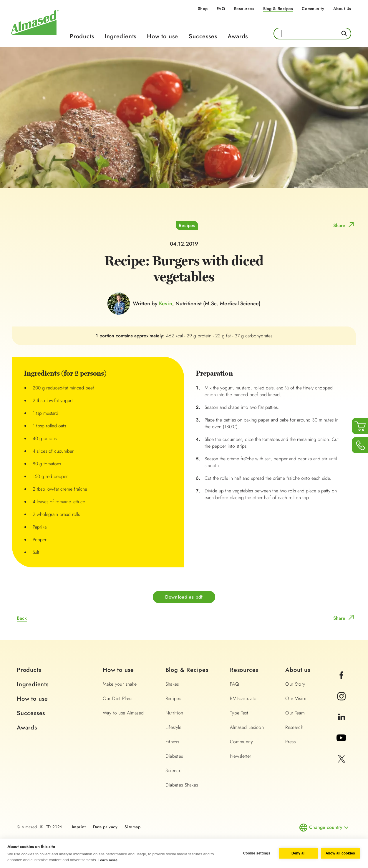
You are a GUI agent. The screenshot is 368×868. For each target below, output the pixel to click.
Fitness (172, 742)
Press (290, 742)
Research (294, 727)
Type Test (239, 713)
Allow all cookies (340, 853)
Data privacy (105, 827)
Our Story (295, 684)
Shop (203, 9)
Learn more (108, 860)
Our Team (295, 713)
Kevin (165, 304)
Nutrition (174, 713)
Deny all (299, 853)
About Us (342, 9)
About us (298, 670)
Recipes (187, 225)
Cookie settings (257, 853)
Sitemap (132, 827)
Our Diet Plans (117, 698)
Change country (326, 827)
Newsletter (241, 756)
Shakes (172, 684)
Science (173, 770)
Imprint (79, 827)
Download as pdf (184, 597)
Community (313, 9)
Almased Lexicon (247, 727)
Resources (244, 9)
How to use (163, 36)
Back (22, 618)
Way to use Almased (123, 713)
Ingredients (120, 36)
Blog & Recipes (278, 9)
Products (82, 36)
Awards (238, 36)
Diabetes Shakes (182, 785)
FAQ (221, 9)
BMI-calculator (244, 698)
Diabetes (174, 756)
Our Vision (296, 698)
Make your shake (120, 684)
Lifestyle (174, 727)
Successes (203, 36)
